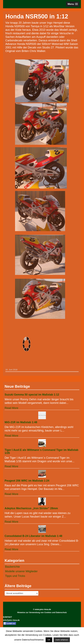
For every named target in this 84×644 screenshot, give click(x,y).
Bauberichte (12, 567)
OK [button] (49, 640)
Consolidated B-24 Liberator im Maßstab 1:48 (33, 536)
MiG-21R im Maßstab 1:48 (21, 422)
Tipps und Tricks (15, 576)
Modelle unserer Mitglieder (21, 571)
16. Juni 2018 (11, 370)
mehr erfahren (62, 640)
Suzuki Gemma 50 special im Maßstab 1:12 (32, 395)
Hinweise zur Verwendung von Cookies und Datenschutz (42, 612)
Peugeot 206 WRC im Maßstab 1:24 (27, 481)
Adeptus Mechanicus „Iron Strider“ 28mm (31, 508)
